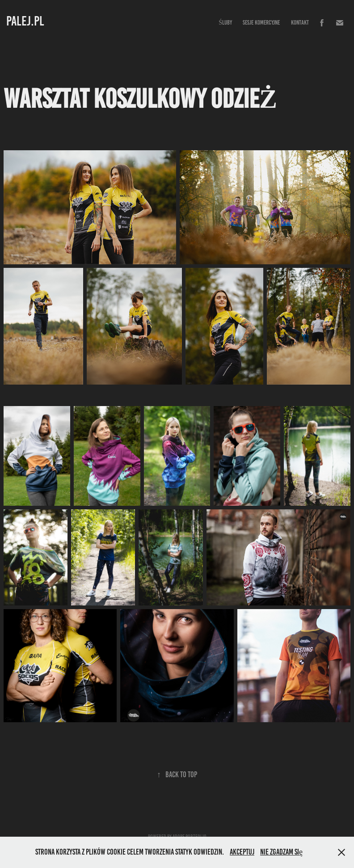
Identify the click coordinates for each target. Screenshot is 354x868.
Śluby (225, 23)
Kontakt (300, 23)
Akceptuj (242, 852)
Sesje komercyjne (261, 23)
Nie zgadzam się (281, 852)
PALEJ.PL (25, 21)
